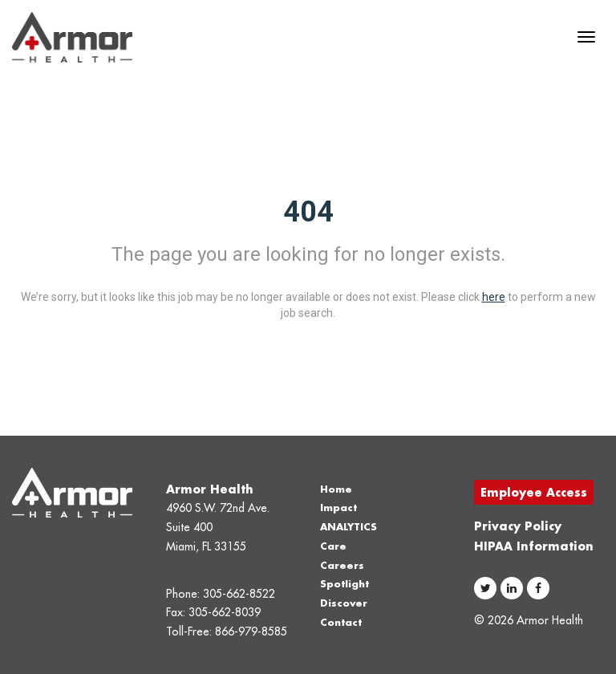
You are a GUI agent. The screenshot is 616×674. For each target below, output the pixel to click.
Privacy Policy (518, 526)
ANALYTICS (349, 527)
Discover (344, 603)
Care (333, 546)
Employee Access (534, 492)
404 (308, 212)
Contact (341, 622)
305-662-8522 (239, 594)
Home (336, 489)
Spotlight (344, 584)
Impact (338, 508)
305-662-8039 (225, 612)
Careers (342, 565)
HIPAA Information (534, 546)
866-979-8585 (251, 631)
